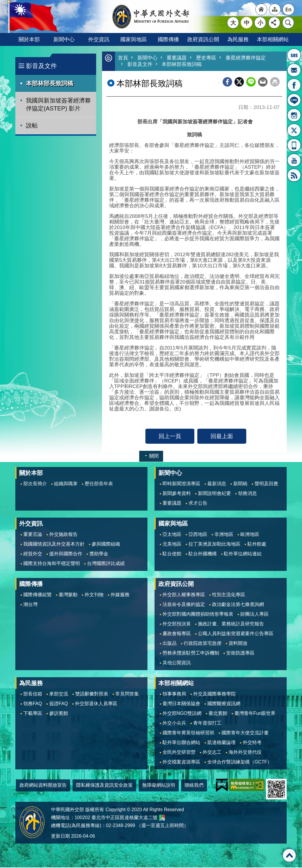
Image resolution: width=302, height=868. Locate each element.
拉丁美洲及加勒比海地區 (214, 545)
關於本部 (29, 39)
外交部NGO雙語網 (182, 714)
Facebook (227, 82)
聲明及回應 (266, 484)
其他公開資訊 (177, 663)
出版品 (170, 644)
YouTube (294, 160)
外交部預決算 (177, 624)
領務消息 (247, 494)
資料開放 (238, 644)
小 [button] (260, 23)
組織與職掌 (66, 484)
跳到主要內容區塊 (3, 3)
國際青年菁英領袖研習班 (188, 733)
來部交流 (59, 694)
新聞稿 (240, 484)
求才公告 (198, 504)
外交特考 (252, 743)
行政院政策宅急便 (203, 644)
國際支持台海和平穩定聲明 (52, 564)
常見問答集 (127, 694)
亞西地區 (198, 535)
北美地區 (172, 545)
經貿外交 (33, 554)
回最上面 (222, 437)
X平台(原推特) (294, 130)
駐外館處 (257, 545)
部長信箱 (294, 70)
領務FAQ (33, 704)
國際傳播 (168, 39)
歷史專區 (206, 58)
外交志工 (212, 753)
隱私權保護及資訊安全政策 (104, 786)
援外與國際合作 (66, 554)
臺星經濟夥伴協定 (246, 58)
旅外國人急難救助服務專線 (294, 55)
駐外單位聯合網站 (181, 743)
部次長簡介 (35, 484)
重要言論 (33, 535)
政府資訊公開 (203, 39)
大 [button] (233, 23)
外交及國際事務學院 (214, 694)
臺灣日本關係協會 (181, 704)
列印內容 (275, 82)
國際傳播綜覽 (37, 595)
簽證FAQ (59, 704)
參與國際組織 (106, 545)
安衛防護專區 (240, 654)
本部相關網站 (273, 39)
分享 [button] (274, 23)
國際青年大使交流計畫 (245, 733)
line (251, 82)
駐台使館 (172, 554)
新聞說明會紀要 (214, 494)
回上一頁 (170, 437)
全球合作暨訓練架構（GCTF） (240, 762)
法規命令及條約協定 (184, 605)
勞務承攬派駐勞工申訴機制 (191, 654)
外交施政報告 (63, 535)
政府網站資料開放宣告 (43, 786)
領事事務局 (174, 694)
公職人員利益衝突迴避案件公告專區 (236, 634)
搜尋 (288, 23)
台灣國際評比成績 (106, 564)
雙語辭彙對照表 (92, 694)
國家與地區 (134, 39)
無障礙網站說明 (159, 786)
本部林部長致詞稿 (50, 83)
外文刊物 (94, 595)
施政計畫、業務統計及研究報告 (231, 624)
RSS (294, 175)
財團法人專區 (255, 615)
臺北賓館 (218, 714)
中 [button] (247, 23)
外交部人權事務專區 (184, 595)
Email (263, 82)
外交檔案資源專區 (181, 762)
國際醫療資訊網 (224, 704)
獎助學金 (99, 554)
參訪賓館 (59, 714)
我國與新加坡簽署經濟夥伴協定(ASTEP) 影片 (58, 104)
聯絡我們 (194, 786)
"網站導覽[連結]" (275, 9)
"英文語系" (288, 9)
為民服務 (238, 39)
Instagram (294, 115)
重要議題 (177, 58)
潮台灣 (30, 605)
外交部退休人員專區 (96, 704)
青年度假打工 (207, 724)
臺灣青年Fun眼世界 (255, 714)
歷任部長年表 (99, 484)
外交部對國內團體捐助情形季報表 (198, 615)
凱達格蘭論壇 (221, 743)
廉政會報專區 (177, 634)
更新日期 (60, 837)
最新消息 (217, 484)
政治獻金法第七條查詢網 (238, 605)
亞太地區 (172, 535)
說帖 (32, 125)
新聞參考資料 (177, 494)
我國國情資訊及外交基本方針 (54, 545)
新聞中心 (64, 39)
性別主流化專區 (229, 595)
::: (19, 60)
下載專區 (33, 714)
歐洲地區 (250, 535)
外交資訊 (99, 39)
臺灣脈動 (68, 595)
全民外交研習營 (179, 753)
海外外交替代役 (245, 753)
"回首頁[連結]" (261, 9)
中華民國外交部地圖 (162, 818)
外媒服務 (120, 595)
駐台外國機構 (203, 554)
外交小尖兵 (174, 724)
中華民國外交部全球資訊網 (151, 16)
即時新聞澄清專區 (181, 484)
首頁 (123, 58)
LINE (294, 100)
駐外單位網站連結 (243, 554)
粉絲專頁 (294, 85)
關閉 (154, 457)
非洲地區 (224, 535)
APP (294, 145)
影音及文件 (41, 66)
